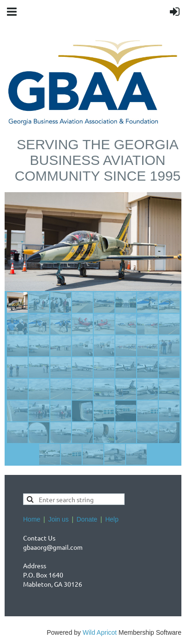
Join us (58, 519)
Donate (87, 519)
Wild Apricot (100, 632)
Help (112, 519)
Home (32, 519)
